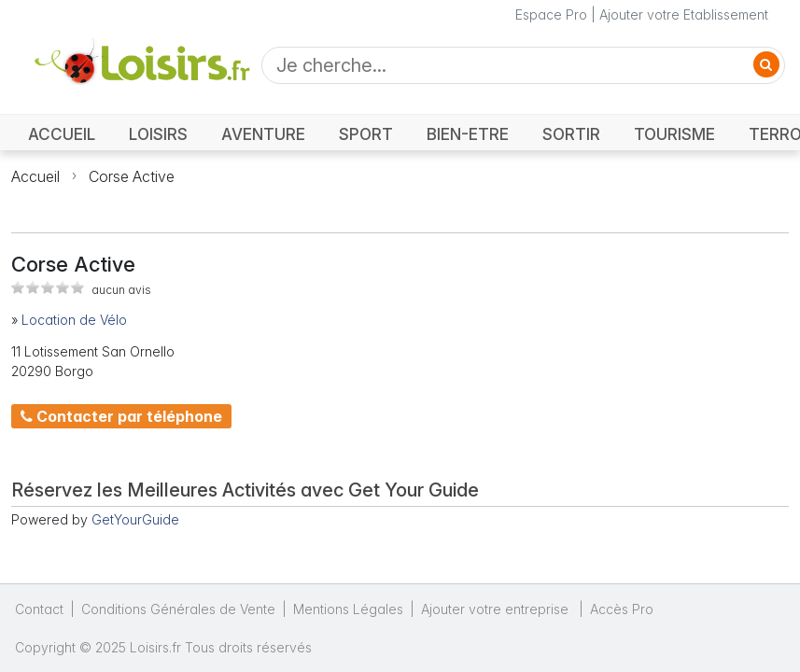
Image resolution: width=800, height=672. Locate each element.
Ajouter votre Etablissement (684, 14)
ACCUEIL (62, 134)
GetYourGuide (135, 519)
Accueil (35, 176)
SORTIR (571, 134)
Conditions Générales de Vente (178, 609)
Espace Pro (551, 14)
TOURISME (674, 134)
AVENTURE (263, 134)
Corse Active (132, 176)
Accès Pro (622, 609)
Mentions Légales (348, 609)
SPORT (366, 134)
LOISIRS (158, 134)
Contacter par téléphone (121, 416)
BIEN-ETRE (468, 134)
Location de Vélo (74, 320)
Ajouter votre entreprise (497, 609)
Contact (39, 609)
